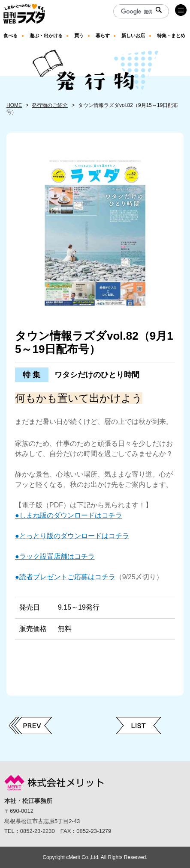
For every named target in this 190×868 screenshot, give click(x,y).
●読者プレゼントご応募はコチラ (65, 577)
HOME (14, 105)
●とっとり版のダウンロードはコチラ (72, 536)
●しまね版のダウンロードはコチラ (69, 515)
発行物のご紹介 (50, 105)
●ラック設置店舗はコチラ (55, 556)
